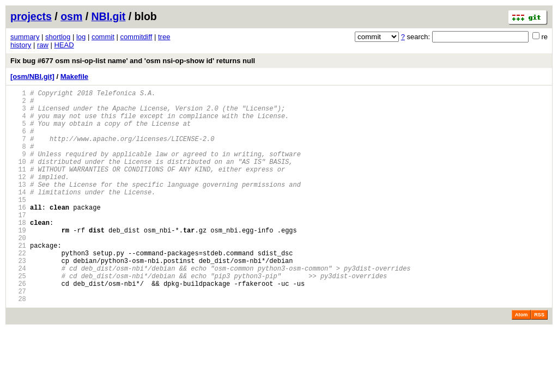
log (81, 37)
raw (43, 45)
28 (18, 344)
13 (18, 206)
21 (18, 280)
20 (18, 270)
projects (31, 16)
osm (71, 16)
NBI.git (109, 16)
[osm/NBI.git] (32, 76)
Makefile (74, 76)
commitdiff (136, 37)
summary (25, 37)
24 (18, 307)
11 (18, 187)
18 (18, 252)
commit (103, 37)
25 (18, 317)
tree (164, 37)
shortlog (58, 37)
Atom (521, 360)
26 (18, 326)
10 (18, 178)
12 (18, 196)
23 (18, 298)
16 (18, 233)
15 (18, 224)
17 (18, 243)
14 (18, 215)
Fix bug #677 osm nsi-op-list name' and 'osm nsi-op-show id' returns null (133, 61)
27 (18, 335)
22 (18, 289)
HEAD (64, 45)
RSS (539, 360)
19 (18, 261)
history (21, 45)
